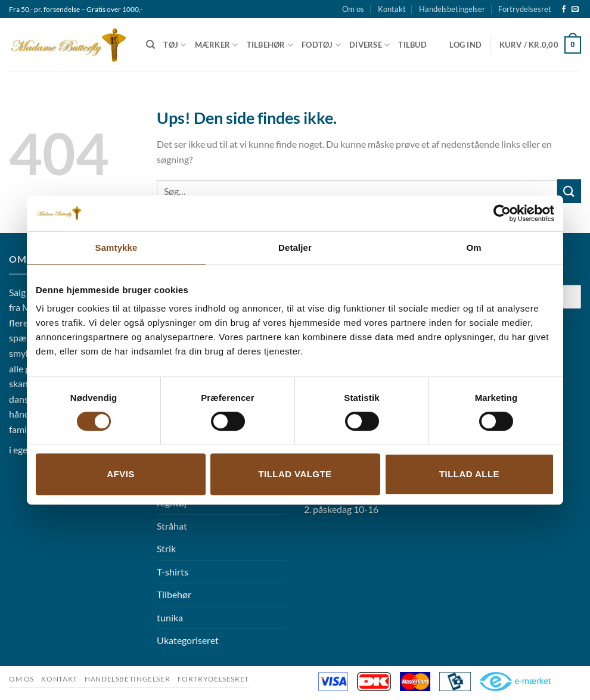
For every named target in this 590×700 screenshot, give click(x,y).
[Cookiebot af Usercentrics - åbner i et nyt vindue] (502, 213)
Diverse (369, 45)
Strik (166, 548)
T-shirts (173, 572)
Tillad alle (469, 474)
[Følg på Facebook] (564, 10)
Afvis (120, 474)
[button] (465, 45)
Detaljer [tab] (295, 248)
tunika (170, 617)
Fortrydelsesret (525, 9)
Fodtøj (321, 45)
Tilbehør (270, 45)
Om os (353, 9)
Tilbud (412, 45)
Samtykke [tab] (117, 248)
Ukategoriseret (188, 640)
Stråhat (172, 526)
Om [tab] (473, 248)
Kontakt (392, 9)
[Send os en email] (575, 10)
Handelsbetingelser (452, 9)
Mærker (217, 45)
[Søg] (150, 45)
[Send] (569, 191)
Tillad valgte (295, 474)
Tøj (175, 45)
